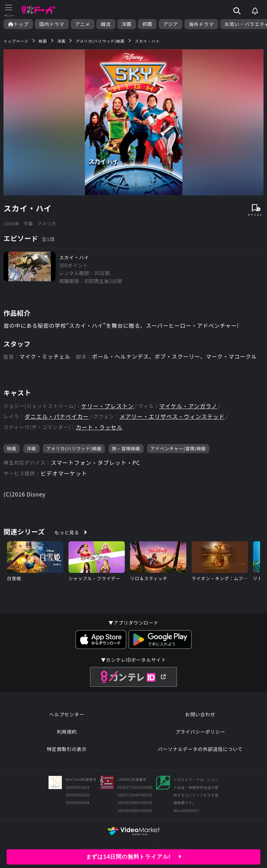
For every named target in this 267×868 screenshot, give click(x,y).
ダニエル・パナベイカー (57, 417)
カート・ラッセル (99, 428)
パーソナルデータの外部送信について (200, 750)
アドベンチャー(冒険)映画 (178, 449)
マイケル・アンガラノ (188, 407)
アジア (171, 24)
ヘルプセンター (67, 715)
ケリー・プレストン (108, 407)
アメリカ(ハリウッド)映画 (74, 449)
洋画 (127, 24)
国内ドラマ (52, 24)
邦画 (147, 24)
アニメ (83, 24)
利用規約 (67, 732)
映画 (12, 449)
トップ (18, 24)
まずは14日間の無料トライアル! (134, 857)
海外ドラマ (201, 24)
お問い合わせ (200, 715)
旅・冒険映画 (126, 449)
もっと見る (67, 533)
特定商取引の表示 (67, 750)
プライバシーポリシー (200, 732)
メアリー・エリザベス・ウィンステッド (172, 417)
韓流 (106, 24)
